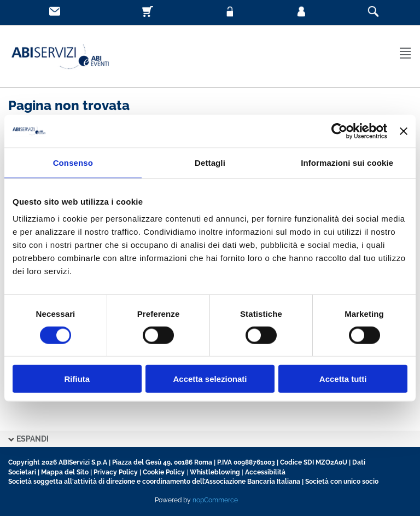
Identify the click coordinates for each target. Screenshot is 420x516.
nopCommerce (215, 500)
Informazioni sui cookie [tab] (347, 162)
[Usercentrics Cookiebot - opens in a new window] (339, 131)
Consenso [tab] (73, 162)
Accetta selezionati (210, 379)
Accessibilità (265, 472)
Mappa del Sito (65, 472)
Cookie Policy (164, 472)
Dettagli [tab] (210, 162)
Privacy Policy (116, 472)
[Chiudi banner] (404, 131)
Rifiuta (77, 379)
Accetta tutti (343, 379)
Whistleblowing (215, 472)
